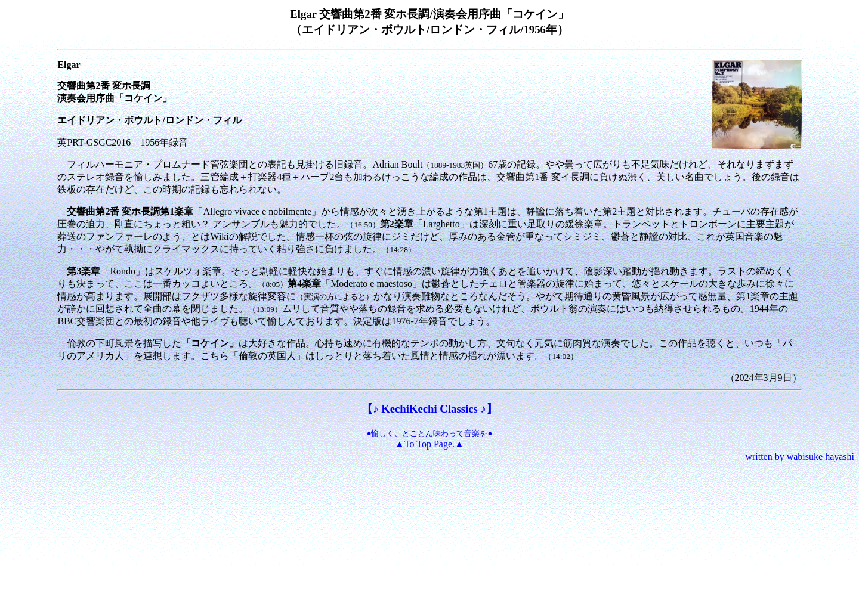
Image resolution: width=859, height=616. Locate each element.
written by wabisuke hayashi (800, 456)
